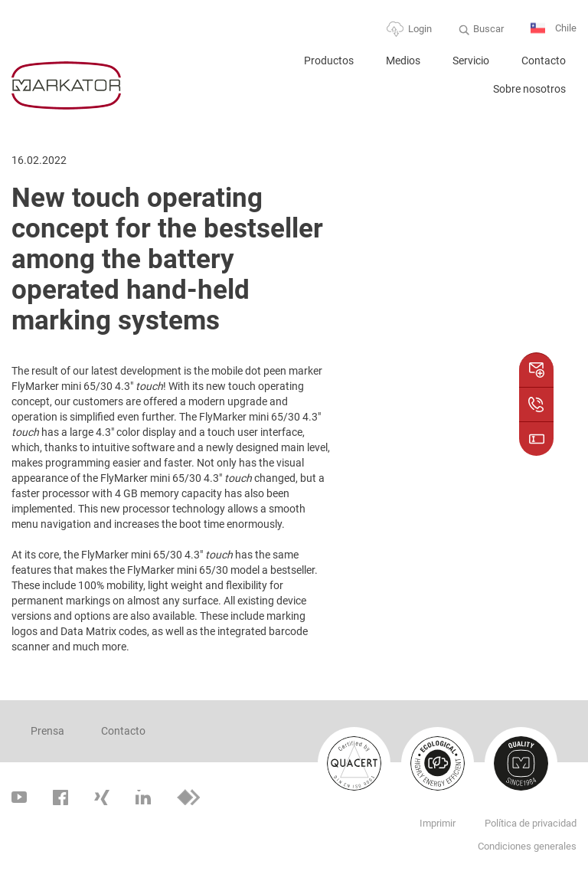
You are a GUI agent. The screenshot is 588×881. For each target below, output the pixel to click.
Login (420, 29)
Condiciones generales (527, 846)
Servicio (471, 61)
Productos (329, 61)
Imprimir (438, 823)
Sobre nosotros (529, 89)
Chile (553, 29)
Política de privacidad (531, 823)
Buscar (488, 29)
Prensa (47, 731)
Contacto (544, 61)
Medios (403, 61)
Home (269, 67)
